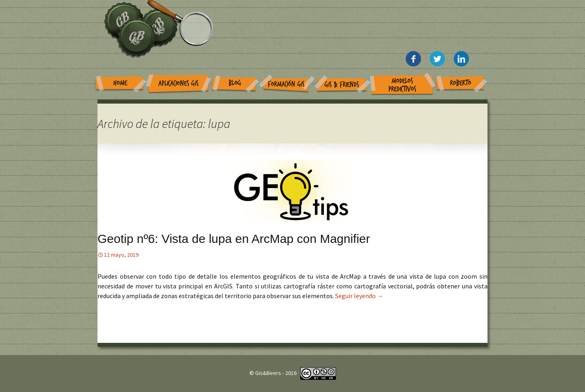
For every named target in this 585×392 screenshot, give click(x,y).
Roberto (461, 83)
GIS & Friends (342, 85)
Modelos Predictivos (402, 85)
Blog (235, 83)
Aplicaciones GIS (179, 83)
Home (120, 83)
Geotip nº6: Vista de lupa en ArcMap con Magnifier (234, 239)
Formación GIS (286, 84)
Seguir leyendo (359, 296)
